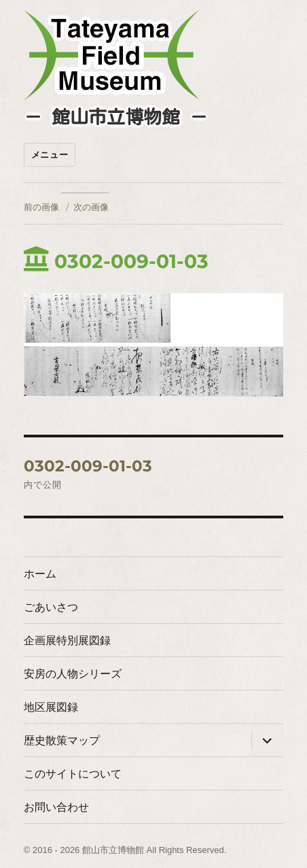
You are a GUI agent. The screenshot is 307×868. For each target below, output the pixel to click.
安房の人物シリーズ (73, 674)
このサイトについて (73, 774)
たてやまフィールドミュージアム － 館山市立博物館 (112, 55)
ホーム (40, 574)
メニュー (50, 155)
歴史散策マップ (62, 740)
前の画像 (41, 207)
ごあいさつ (51, 607)
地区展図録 (51, 707)
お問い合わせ (56, 807)
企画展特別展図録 (67, 640)
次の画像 (91, 207)
